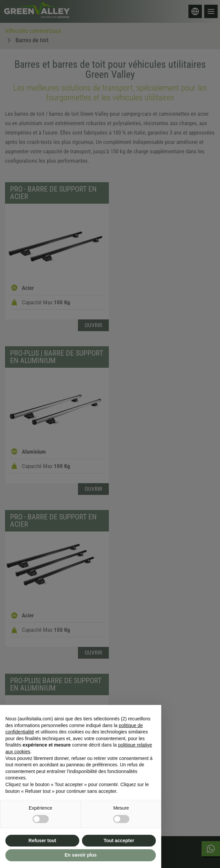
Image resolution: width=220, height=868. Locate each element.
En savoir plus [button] (81, 855)
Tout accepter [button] (119, 840)
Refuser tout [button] (42, 840)
